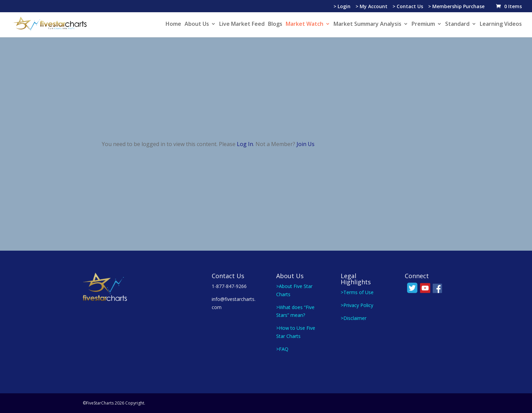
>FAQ (282, 349)
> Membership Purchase (456, 7)
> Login (342, 7)
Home (173, 24)
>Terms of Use (357, 292)
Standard (457, 24)
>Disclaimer (354, 318)
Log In (245, 144)
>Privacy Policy (357, 305)
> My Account (372, 7)
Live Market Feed (242, 24)
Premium (423, 24)
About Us (197, 24)
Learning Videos (501, 24)
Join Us (306, 144)
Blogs (275, 24)
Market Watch (305, 24)
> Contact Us (408, 7)
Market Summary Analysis (367, 24)
